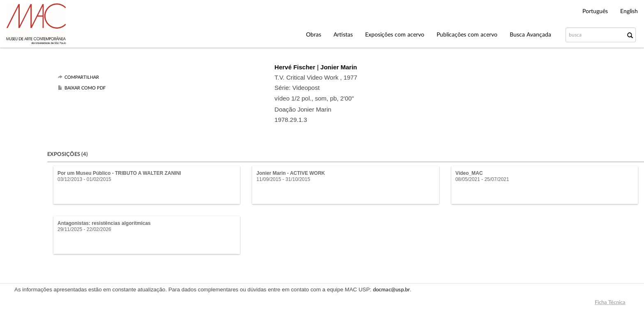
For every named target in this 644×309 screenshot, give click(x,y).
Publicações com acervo (467, 35)
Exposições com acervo (395, 35)
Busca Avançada (530, 35)
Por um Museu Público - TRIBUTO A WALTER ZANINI (119, 173)
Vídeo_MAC (469, 173)
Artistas (343, 35)
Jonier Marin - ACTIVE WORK (291, 173)
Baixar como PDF (85, 88)
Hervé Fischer (296, 67)
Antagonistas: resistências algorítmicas (104, 223)
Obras (314, 35)
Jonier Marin (339, 67)
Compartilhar (82, 77)
